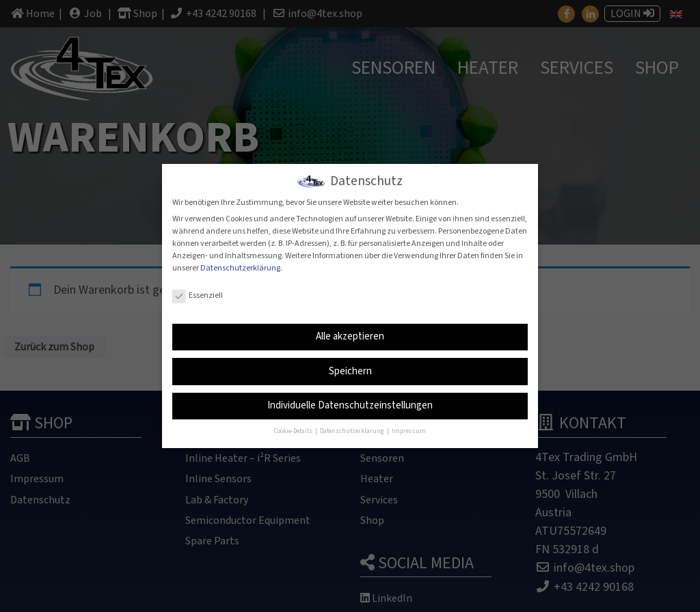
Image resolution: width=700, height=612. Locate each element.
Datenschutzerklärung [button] (353, 427)
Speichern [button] (350, 366)
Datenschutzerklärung (240, 263)
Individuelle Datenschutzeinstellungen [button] (350, 401)
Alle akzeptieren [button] (350, 332)
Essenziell (198, 291)
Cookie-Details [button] (294, 427)
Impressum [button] (409, 427)
